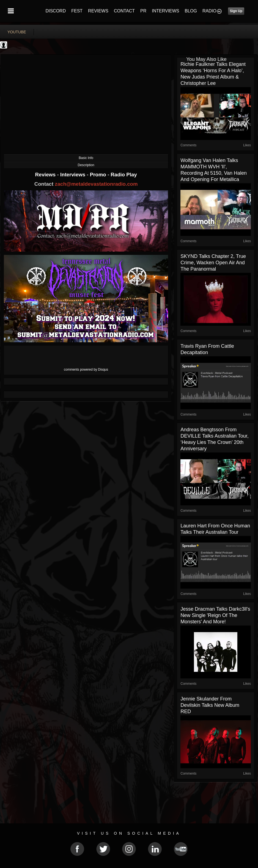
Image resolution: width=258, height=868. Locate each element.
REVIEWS (98, 11)
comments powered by (86, 370)
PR (143, 11)
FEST (77, 11)
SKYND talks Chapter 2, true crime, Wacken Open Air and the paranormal (213, 263)
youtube (17, 32)
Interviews (73, 175)
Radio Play (124, 175)
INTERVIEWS (165, 11)
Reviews (46, 175)
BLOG (191, 11)
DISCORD (56, 11)
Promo (99, 175)
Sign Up (236, 11)
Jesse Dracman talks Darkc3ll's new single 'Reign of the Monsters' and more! (215, 615)
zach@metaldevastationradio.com (96, 184)
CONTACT (124, 11)
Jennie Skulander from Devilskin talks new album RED (210, 705)
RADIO (209, 11)
